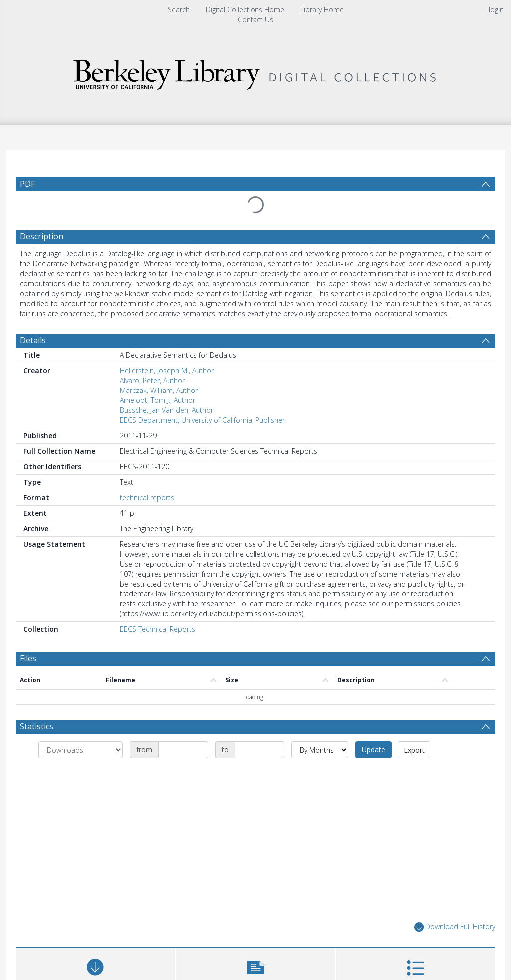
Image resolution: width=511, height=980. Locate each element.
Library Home (322, 10)
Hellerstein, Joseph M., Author (167, 370)
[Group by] (81, 750)
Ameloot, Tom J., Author (157, 400)
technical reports (147, 497)
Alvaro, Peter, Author (152, 380)
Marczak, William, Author (159, 390)
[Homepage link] (255, 72)
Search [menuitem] (179, 10)
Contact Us (255, 20)
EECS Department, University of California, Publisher (202, 420)
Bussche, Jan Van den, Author (166, 410)
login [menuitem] (496, 10)
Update (374, 749)
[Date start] (183, 750)
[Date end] (259, 750)
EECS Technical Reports (157, 629)
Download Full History (455, 927)
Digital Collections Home (245, 10)
